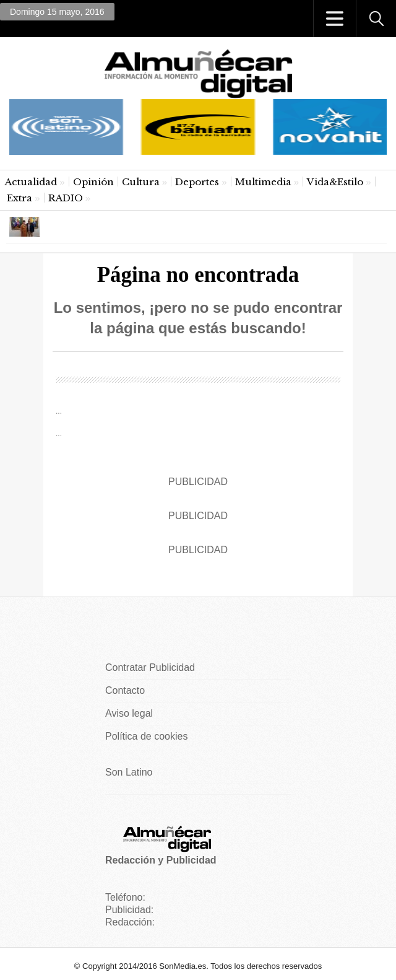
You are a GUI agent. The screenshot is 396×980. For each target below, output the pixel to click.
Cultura (141, 182)
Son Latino (129, 772)
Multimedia (263, 182)
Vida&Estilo (335, 182)
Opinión (93, 182)
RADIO (66, 198)
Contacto (125, 690)
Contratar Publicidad (150, 667)
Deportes (197, 182)
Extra (19, 198)
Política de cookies (146, 736)
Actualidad (31, 182)
